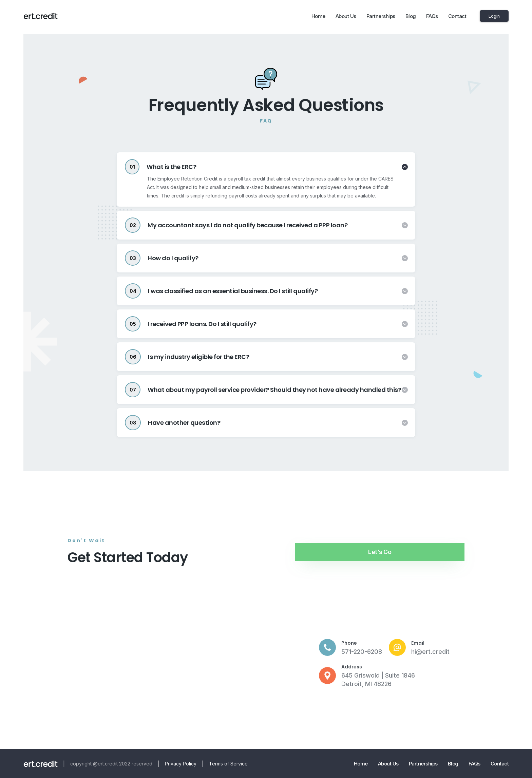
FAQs (432, 16)
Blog (411, 16)
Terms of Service (228, 764)
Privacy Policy (181, 764)
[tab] (266, 167)
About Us (346, 16)
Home (318, 16)
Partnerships (381, 16)
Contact (457, 16)
